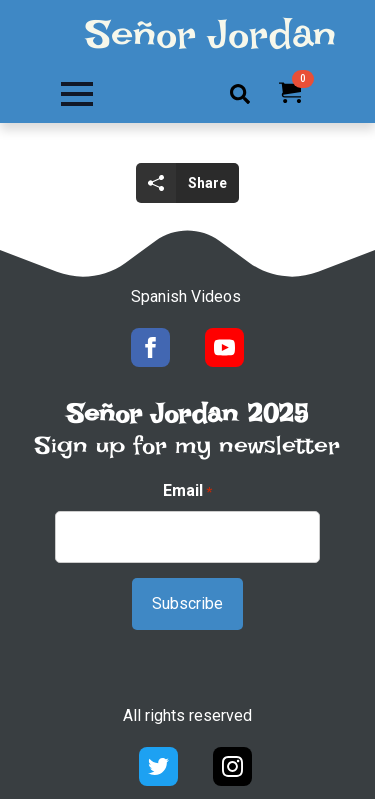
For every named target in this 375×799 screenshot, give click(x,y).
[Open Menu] (77, 94)
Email (187, 491)
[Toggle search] (240, 94)
